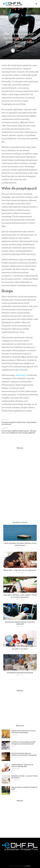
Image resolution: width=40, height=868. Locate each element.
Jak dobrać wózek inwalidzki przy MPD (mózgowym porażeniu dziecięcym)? (23, 743)
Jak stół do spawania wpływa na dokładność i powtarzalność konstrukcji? (24, 754)
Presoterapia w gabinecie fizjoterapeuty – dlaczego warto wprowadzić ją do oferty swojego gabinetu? (19, 432)
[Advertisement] (20, 483)
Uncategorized (16, 757)
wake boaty (20, 375)
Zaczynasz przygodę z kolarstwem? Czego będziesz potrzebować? (19, 423)
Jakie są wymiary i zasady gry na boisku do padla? (24, 788)
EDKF (18, 51)
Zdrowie (14, 746)
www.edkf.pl (28, 866)
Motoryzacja (24, 29)
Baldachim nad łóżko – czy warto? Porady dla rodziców (24, 777)
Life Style (15, 29)
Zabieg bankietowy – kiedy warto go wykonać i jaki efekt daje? (22, 765)
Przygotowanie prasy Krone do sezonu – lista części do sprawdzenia (24, 731)
